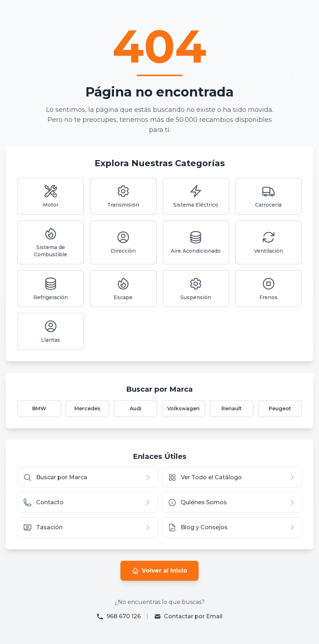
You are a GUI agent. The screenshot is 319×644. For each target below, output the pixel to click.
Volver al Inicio (159, 571)
